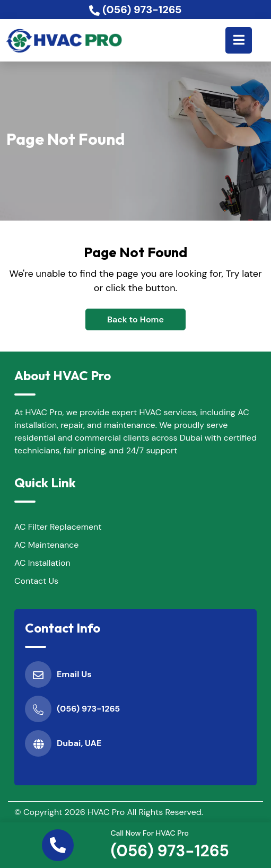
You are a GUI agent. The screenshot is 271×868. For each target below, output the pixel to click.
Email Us (74, 674)
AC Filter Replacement (58, 527)
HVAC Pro (106, 812)
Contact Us (36, 581)
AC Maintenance (46, 545)
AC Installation (42, 563)
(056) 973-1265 (169, 851)
